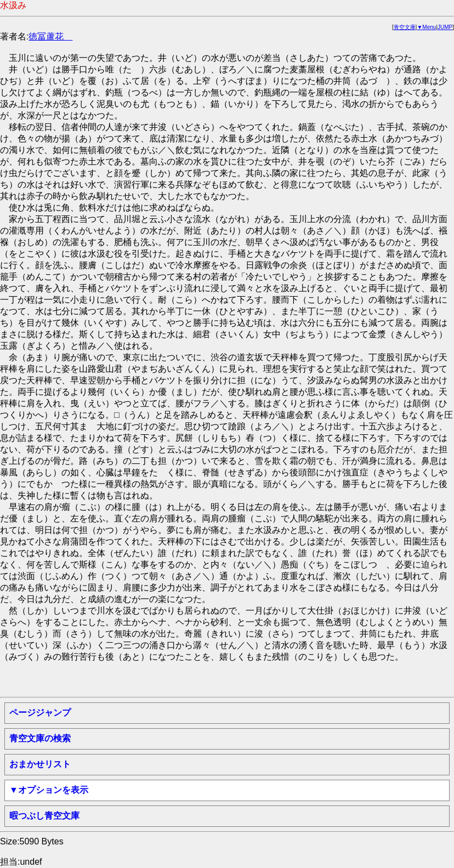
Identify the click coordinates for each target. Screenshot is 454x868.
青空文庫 (405, 27)
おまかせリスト (40, 764)
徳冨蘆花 (50, 36)
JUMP (445, 27)
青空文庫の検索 (40, 738)
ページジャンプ (40, 713)
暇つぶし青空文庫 (44, 816)
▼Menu (426, 27)
